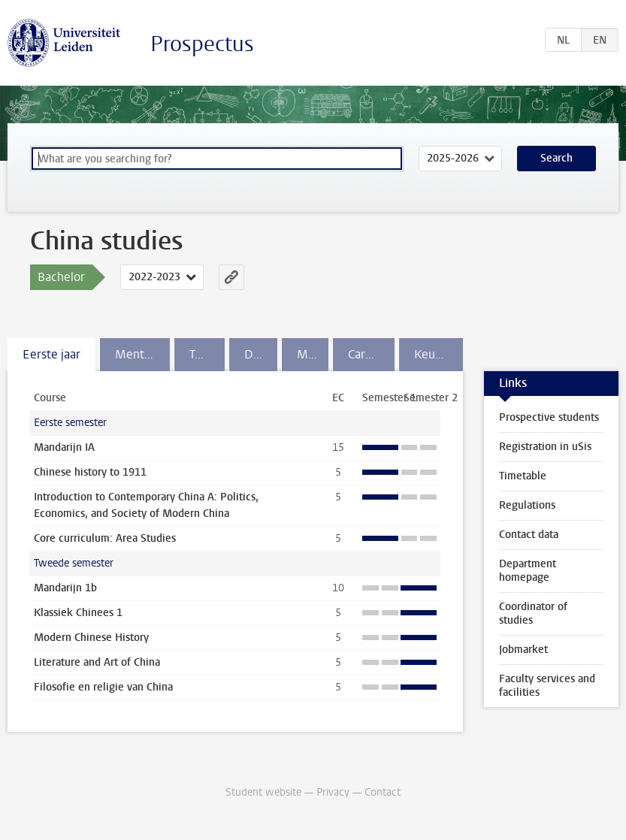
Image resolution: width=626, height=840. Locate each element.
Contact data (529, 535)
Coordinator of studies (533, 613)
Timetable (523, 476)
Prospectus (202, 44)
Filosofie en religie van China (103, 687)
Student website (263, 792)
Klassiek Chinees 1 (78, 613)
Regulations (527, 505)
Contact (383, 792)
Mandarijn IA (64, 447)
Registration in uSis (545, 447)
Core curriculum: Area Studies (105, 538)
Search (556, 158)
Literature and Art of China (97, 662)
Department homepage (528, 571)
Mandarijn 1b (65, 588)
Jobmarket (523, 650)
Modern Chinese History (91, 638)
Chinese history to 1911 (90, 472)
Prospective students (549, 417)
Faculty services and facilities (547, 686)
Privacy (333, 792)
